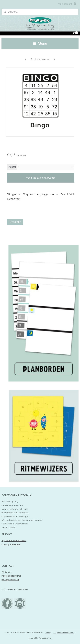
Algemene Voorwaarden (14, 541)
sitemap (48, 633)
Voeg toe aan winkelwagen (41, 178)
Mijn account (67, 4)
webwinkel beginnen (65, 633)
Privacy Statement (11, 544)
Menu (40, 43)
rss (54, 633)
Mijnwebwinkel (45, 638)
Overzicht (15, 222)
